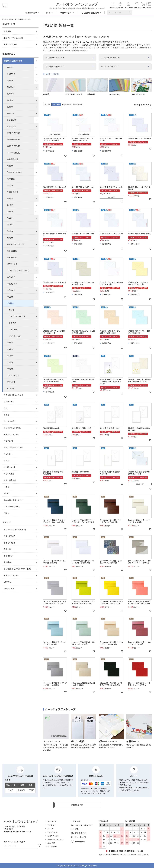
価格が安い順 (67, 104)
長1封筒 (10, 100)
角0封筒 (10, 198)
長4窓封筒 (11, 87)
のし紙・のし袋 (10, 467)
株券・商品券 (9, 474)
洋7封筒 (10, 369)
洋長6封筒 (11, 290)
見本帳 (6, 487)
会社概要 (75, 829)
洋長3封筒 (11, 277)
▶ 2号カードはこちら (51, 74)
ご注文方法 (52, 825)
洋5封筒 (10, 356)
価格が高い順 (78, 104)
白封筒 (12, 310)
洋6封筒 (10, 362)
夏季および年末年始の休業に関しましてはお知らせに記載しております (125, 855)
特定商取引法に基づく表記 (82, 825)
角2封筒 (10, 166)
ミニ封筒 (10, 388)
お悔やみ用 (8, 441)
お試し (6, 513)
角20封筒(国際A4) (15, 172)
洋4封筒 (10, 349)
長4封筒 (10, 80)
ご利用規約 (76, 821)
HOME (5, 19)
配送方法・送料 (53, 836)
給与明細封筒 (13, 159)
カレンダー (8, 454)
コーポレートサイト (79, 837)
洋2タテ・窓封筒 (13, 133)
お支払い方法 (52, 832)
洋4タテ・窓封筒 (13, 146)
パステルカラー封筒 (17, 316)
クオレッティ (14, 329)
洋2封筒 (10, 303)
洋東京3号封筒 (13, 375)
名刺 (6, 408)
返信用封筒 (12, 126)
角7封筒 (10, 238)
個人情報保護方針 (79, 833)
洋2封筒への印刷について (56, 67)
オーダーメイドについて (110, 67)
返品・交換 (51, 843)
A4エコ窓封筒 (13, 192)
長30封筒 (11, 113)
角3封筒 (10, 212)
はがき (6, 415)
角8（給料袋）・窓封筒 (16, 244)
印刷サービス (9, 402)
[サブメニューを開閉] (36, 61)
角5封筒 (10, 225)
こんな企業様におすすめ (110, 58)
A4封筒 (10, 185)
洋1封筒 (10, 297)
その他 (6, 493)
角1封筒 (10, 205)
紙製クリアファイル (11, 434)
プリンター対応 (15, 336)
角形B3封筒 (12, 251)
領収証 (6, 461)
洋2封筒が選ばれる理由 (55, 58)
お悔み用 (13, 323)
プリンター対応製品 (12, 506)
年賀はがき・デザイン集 (13, 447)
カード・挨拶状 (10, 421)
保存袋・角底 (12, 264)
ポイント (50, 829)
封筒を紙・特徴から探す (13, 395)
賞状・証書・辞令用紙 (12, 428)
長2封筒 (10, 107)
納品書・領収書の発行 (55, 839)
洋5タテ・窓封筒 (13, 140)
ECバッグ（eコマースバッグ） (18, 271)
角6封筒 (10, 231)
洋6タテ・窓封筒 (13, 153)
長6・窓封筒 (12, 120)
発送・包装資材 (10, 480)
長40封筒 (11, 94)
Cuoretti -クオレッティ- (14, 500)
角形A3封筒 (12, 257)
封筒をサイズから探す (16, 19)
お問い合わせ (51, 847)
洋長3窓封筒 (12, 284)
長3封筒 (10, 67)
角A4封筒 (11, 179)
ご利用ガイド (51, 821)
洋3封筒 (10, 343)
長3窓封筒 (11, 74)
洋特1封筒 (11, 382)
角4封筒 (10, 218)
